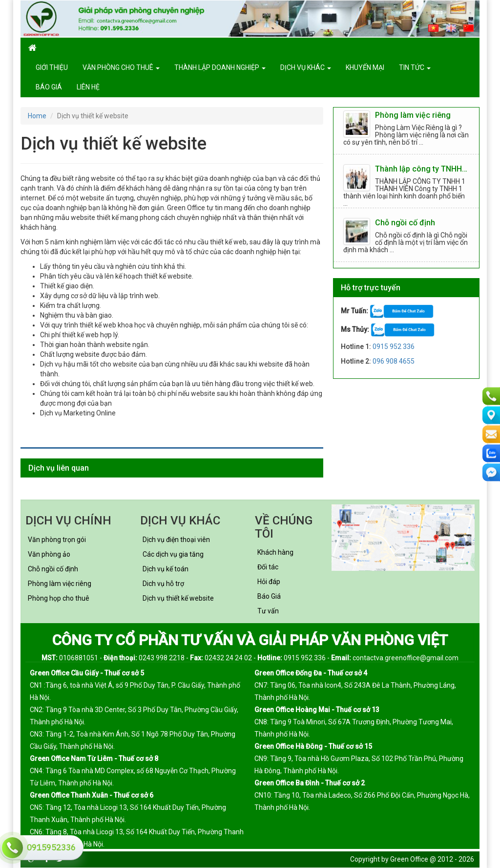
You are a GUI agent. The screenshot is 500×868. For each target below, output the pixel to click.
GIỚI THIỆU (52, 67)
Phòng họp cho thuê (59, 598)
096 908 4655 (394, 361)
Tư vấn (268, 611)
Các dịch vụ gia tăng (173, 554)
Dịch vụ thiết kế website (178, 598)
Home (37, 116)
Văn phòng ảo (49, 554)
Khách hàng (275, 552)
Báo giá (49, 87)
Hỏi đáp (269, 582)
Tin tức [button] (415, 67)
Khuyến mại (365, 67)
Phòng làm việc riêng (413, 122)
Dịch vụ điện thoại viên (176, 540)
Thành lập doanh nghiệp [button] (220, 67)
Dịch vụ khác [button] (306, 67)
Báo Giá (269, 596)
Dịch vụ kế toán (166, 569)
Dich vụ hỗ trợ (163, 584)
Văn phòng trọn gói (57, 540)
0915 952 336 (394, 347)
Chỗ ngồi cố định (405, 229)
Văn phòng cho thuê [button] (121, 67)
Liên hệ (88, 87)
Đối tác (268, 567)
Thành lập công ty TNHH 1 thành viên (421, 176)
